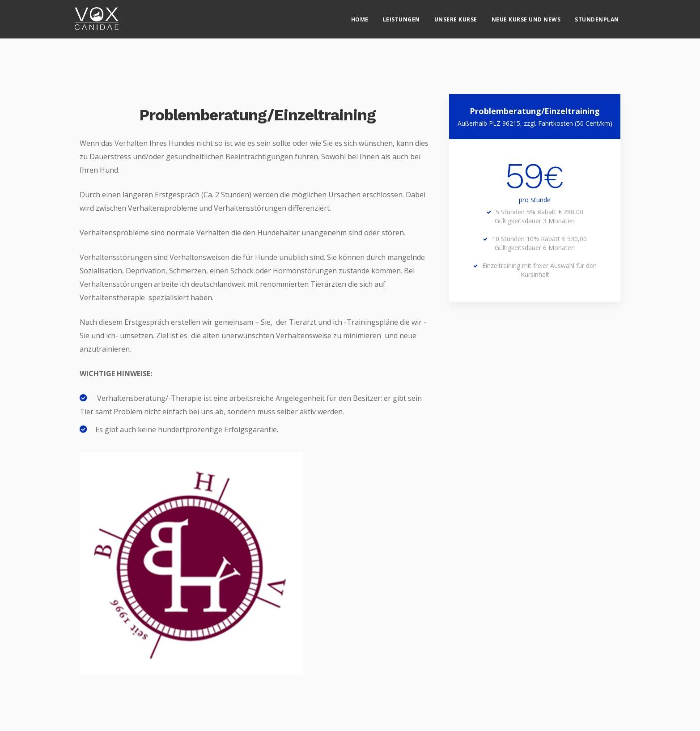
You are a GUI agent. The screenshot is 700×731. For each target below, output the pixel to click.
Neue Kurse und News (526, 16)
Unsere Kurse (456, 16)
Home (360, 16)
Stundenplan (597, 16)
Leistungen (401, 16)
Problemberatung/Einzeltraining (257, 115)
